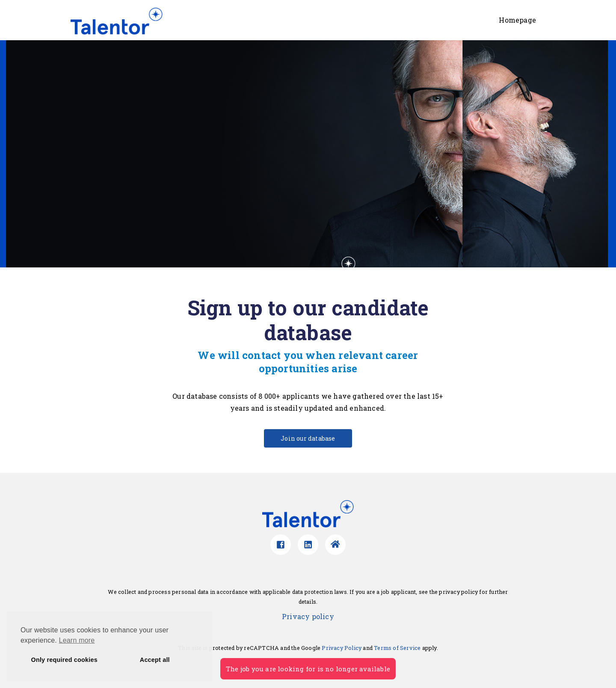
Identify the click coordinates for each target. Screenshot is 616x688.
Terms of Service (397, 648)
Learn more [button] (77, 640)
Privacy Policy (342, 648)
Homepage (517, 20)
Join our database (308, 438)
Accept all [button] (155, 660)
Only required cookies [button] (64, 660)
